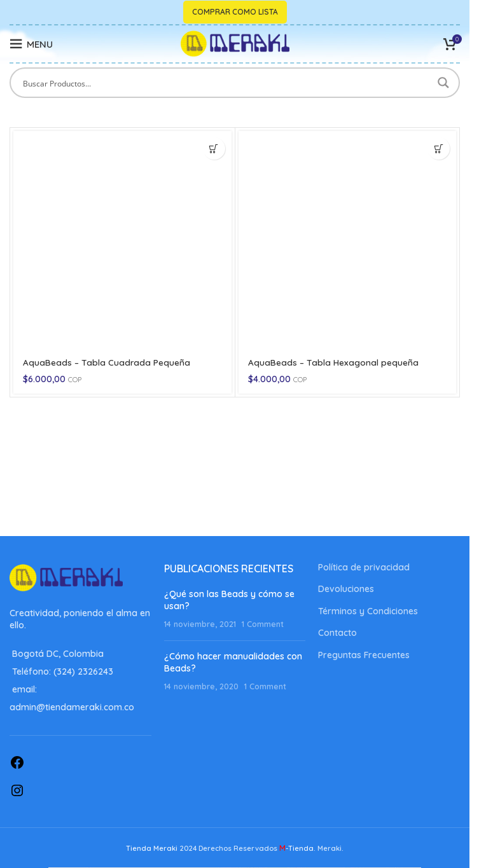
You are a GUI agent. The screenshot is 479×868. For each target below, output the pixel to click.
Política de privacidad (364, 567)
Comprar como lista (235, 12)
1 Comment (263, 624)
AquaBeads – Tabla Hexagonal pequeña (334, 362)
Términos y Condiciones (368, 611)
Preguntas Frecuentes (364, 655)
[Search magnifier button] (445, 83)
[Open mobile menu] (31, 44)
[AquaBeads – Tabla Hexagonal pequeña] (348, 240)
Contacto (337, 633)
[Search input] (226, 83)
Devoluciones (346, 589)
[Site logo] (235, 43)
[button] (214, 148)
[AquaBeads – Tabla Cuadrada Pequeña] (122, 240)
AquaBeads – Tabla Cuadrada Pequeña (107, 362)
